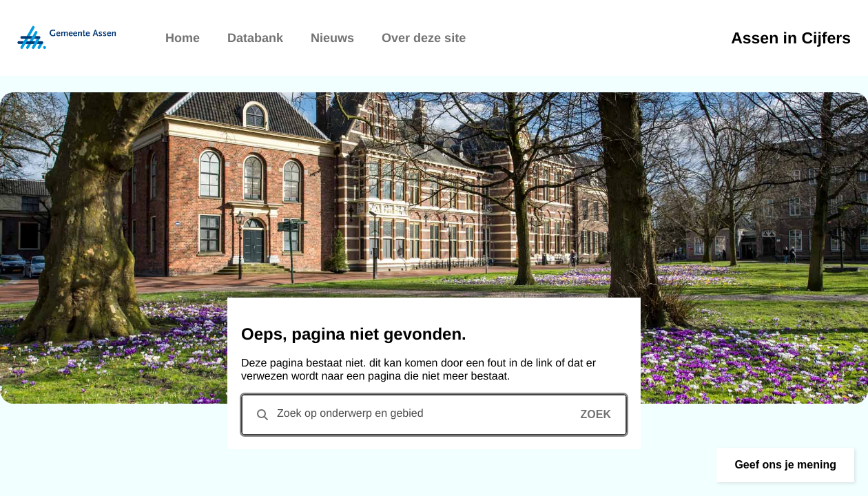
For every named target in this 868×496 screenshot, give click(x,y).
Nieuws (332, 38)
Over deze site (424, 38)
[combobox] (434, 415)
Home (183, 38)
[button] (785, 465)
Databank (255, 38)
